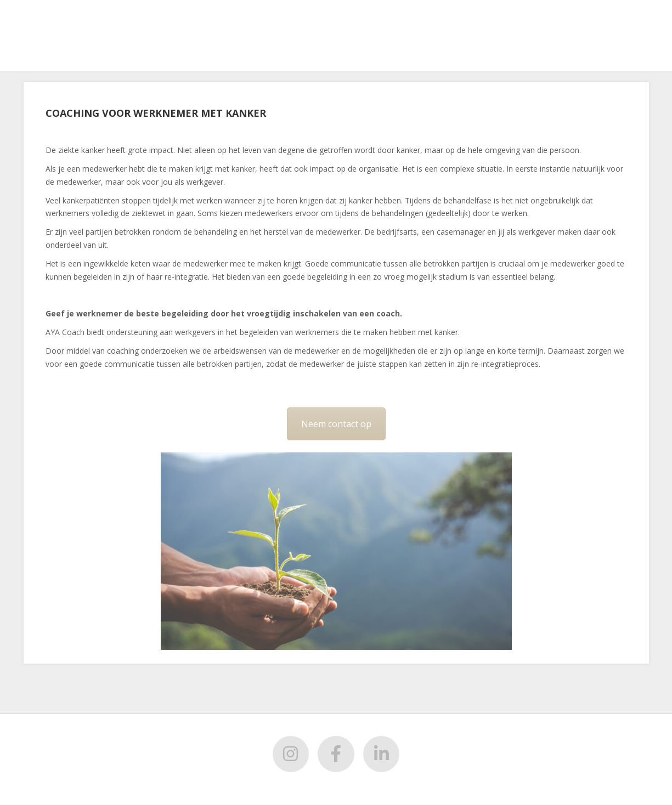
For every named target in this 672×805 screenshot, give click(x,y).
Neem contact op (336, 424)
